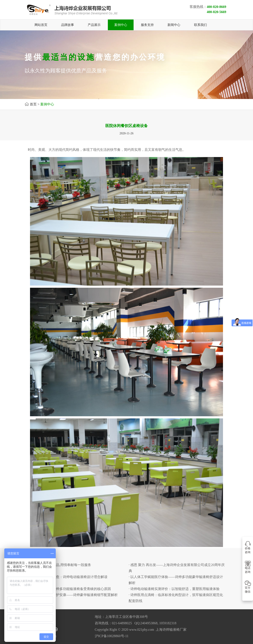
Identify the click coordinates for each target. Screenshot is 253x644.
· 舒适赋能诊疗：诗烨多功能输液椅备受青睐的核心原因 (69, 589)
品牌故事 (68, 25)
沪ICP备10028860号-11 (112, 636)
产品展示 (94, 25)
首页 (33, 104)
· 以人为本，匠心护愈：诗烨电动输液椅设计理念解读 (67, 577)
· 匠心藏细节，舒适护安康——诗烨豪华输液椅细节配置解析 (72, 595)
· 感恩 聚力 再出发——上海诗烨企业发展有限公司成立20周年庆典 (177, 568)
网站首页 (41, 25)
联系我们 (200, 25)
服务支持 (147, 25)
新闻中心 (174, 25)
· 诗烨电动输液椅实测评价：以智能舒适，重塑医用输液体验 (174, 589)
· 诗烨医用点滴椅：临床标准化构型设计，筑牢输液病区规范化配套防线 (176, 598)
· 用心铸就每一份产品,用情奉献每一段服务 (59, 565)
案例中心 (121, 25)
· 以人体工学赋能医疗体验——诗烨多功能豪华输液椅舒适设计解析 (176, 580)
